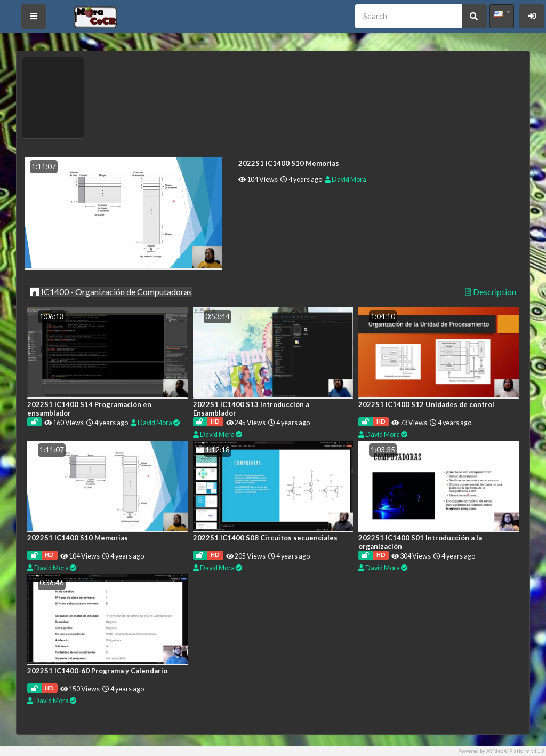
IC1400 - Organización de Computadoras (111, 292)
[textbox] (502, 13)
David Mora (346, 180)
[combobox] (502, 16)
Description (491, 292)
